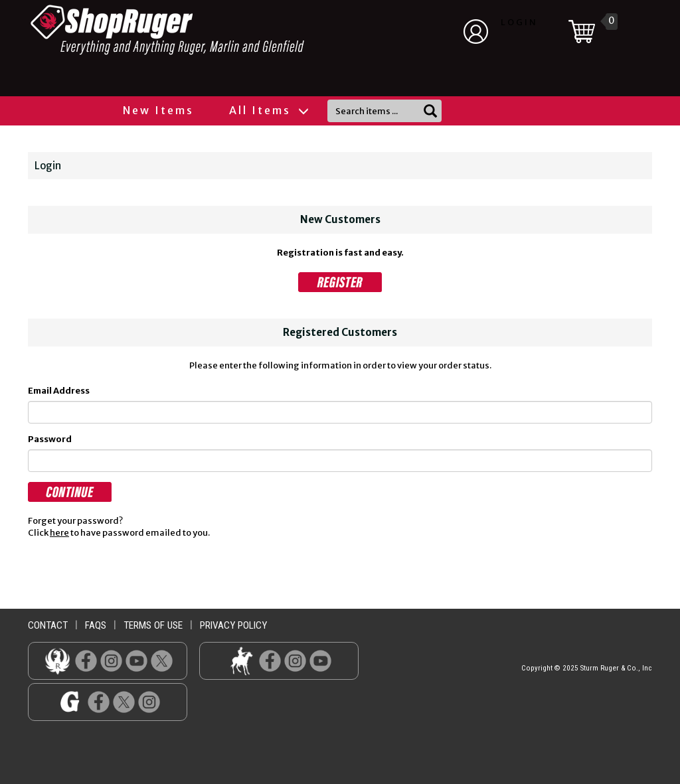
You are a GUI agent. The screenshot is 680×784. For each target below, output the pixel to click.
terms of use (153, 625)
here (59, 533)
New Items (158, 110)
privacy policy (233, 625)
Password (50, 439)
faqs (96, 625)
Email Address (59, 391)
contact (48, 625)
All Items (268, 110)
